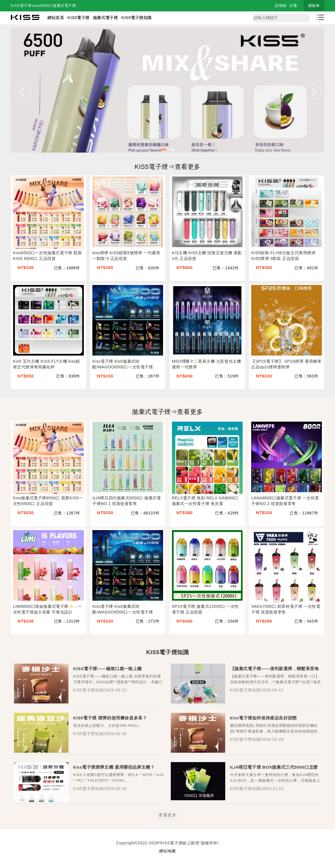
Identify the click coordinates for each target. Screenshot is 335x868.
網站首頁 (56, 18)
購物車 (314, 6)
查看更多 (167, 815)
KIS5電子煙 (78, 18)
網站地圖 (167, 851)
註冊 (293, 6)
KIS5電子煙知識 (136, 18)
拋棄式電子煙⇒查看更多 (167, 412)
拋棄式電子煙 (105, 18)
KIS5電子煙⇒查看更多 (167, 167)
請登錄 (281, 6)
